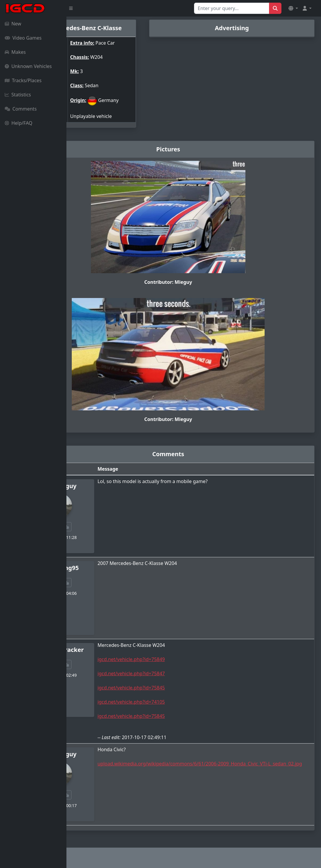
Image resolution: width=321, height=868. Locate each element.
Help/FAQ (19, 123)
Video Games (23, 38)
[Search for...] (232, 8)
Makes (15, 52)
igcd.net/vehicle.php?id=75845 (170, 688)
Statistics (18, 95)
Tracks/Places (23, 80)
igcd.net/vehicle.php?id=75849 (170, 659)
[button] (293, 8)
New (13, 24)
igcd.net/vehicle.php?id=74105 (170, 702)
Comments (21, 109)
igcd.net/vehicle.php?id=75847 (170, 673)
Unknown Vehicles (28, 66)
